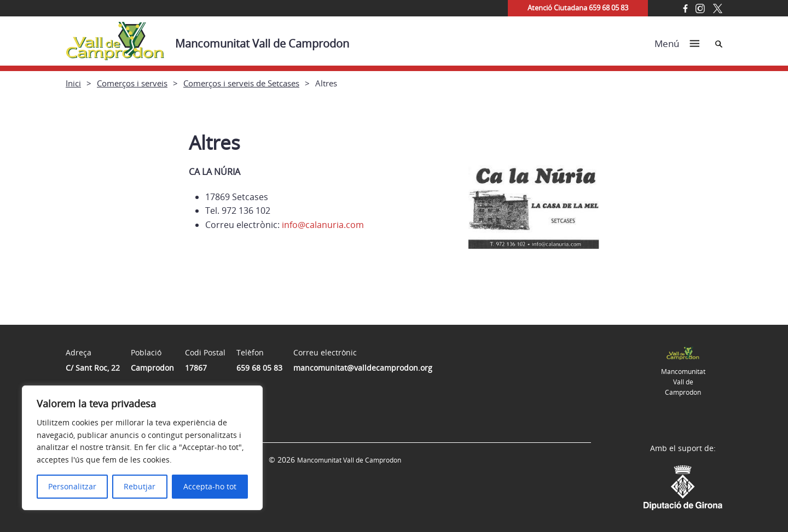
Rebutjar (140, 486)
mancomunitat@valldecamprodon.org (363, 368)
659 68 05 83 (259, 368)
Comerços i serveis (132, 83)
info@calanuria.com (323, 225)
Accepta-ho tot (210, 486)
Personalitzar (72, 486)
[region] (142, 448)
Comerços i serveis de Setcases (241, 83)
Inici (73, 83)
